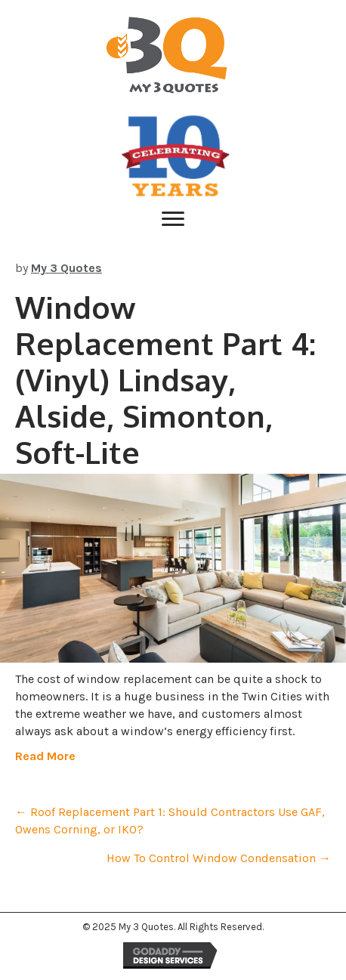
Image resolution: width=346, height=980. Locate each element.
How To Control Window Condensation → (219, 858)
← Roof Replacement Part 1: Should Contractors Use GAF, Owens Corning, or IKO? (170, 821)
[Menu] (173, 219)
